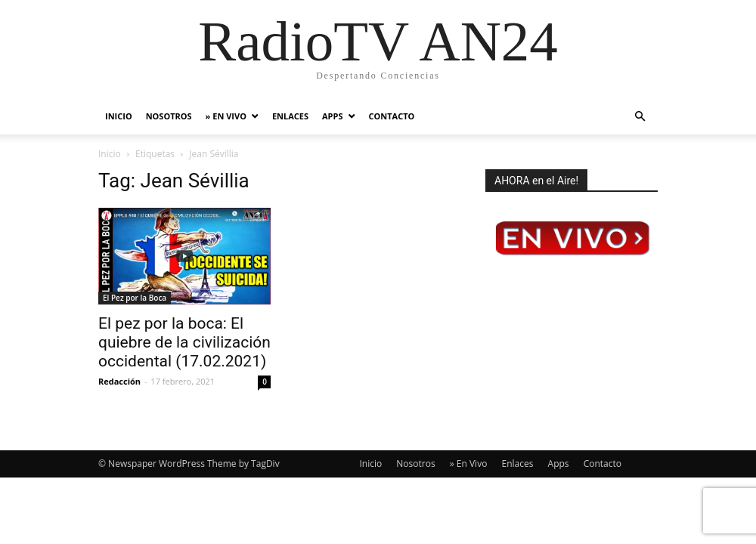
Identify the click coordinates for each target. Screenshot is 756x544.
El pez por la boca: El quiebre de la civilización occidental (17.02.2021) (184, 342)
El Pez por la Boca (135, 298)
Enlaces (290, 116)
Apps (332, 116)
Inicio (119, 116)
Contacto (392, 116)
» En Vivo (226, 116)
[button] (640, 117)
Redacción (119, 381)
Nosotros (169, 116)
